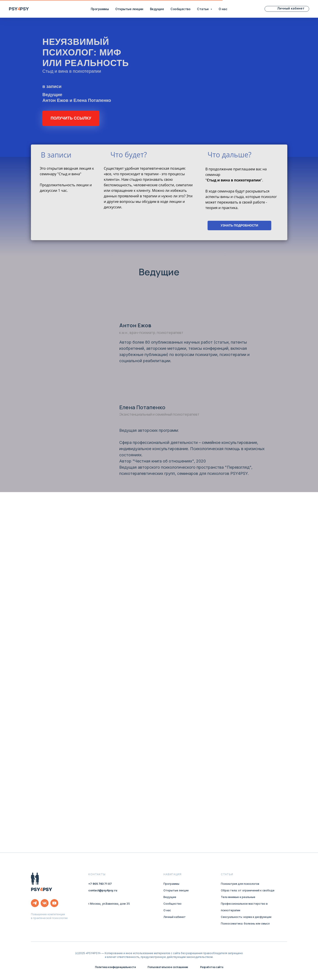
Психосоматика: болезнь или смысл (245, 924)
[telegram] (35, 903)
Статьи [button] (203, 9)
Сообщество (180, 9)
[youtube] (54, 903)
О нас (223, 9)
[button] (71, 118)
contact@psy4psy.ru (103, 890)
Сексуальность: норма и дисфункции (246, 917)
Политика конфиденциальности (115, 967)
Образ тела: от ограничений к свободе (248, 890)
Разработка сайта (212, 967)
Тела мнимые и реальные (238, 897)
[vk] (45, 903)
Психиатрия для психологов (240, 884)
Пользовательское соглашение (168, 967)
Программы (100, 9)
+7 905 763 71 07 (100, 884)
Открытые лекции (129, 9)
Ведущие (157, 9)
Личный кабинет (175, 917)
